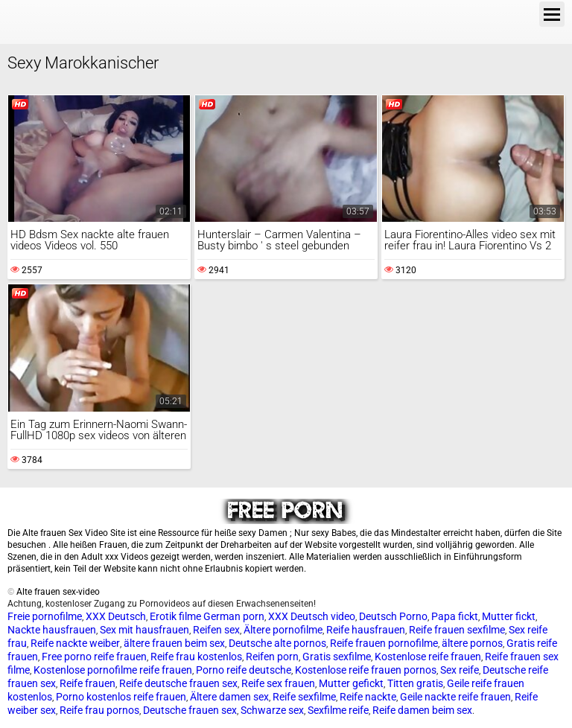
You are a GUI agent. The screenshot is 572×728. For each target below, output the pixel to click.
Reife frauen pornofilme (384, 643)
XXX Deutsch (116, 616)
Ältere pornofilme (283, 630)
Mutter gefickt (351, 683)
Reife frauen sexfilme (457, 630)
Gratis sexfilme (337, 657)
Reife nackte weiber (75, 643)
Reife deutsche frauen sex (178, 683)
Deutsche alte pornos (277, 643)
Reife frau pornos (99, 710)
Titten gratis (415, 683)
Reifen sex (216, 630)
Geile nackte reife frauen (455, 697)
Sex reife (460, 670)
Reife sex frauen (278, 683)
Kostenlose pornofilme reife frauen (113, 670)
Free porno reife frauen (94, 657)
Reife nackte (368, 697)
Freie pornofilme (45, 616)
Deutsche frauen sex (190, 710)
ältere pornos (472, 643)
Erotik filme (175, 616)
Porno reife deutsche (244, 670)
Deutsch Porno (393, 616)
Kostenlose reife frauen (428, 657)
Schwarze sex (272, 710)
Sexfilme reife (338, 710)
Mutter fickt (509, 616)
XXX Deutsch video (312, 616)
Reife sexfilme (304, 697)
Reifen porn (272, 657)
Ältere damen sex (229, 697)
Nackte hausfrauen (52, 630)
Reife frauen (88, 683)
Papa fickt (455, 616)
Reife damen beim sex (422, 710)
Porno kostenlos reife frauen (121, 697)
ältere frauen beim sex (174, 643)
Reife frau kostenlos (196, 657)
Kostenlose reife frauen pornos (366, 670)
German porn (234, 616)
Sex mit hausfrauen (144, 630)
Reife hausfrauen (366, 630)
